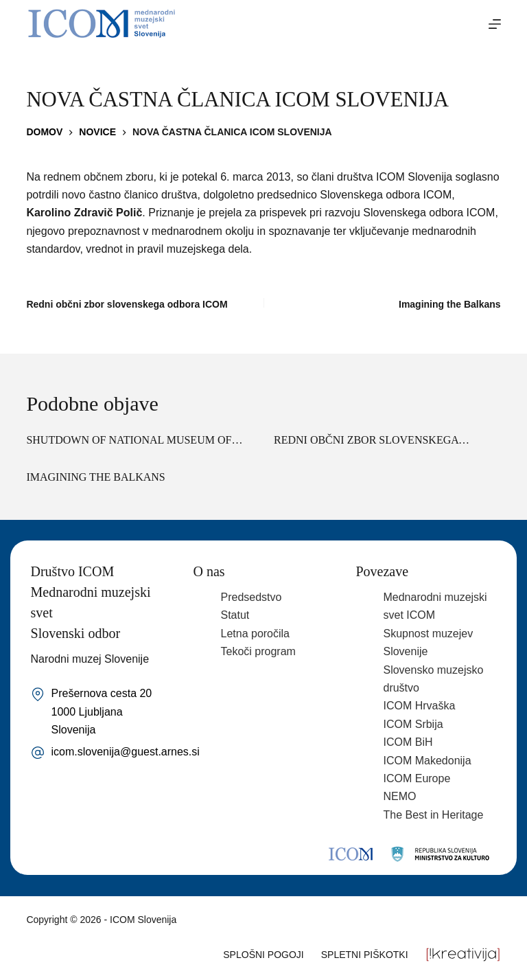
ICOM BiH (408, 742)
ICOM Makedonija (427, 761)
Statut (235, 615)
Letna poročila (256, 634)
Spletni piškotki (365, 955)
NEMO (399, 796)
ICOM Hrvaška (419, 706)
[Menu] (495, 24)
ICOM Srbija (413, 724)
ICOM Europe (417, 778)
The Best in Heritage (433, 815)
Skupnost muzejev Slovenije (428, 642)
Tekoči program (258, 651)
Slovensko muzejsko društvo (433, 679)
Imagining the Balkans (95, 477)
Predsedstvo (251, 597)
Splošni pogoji (263, 955)
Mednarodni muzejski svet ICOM (435, 606)
